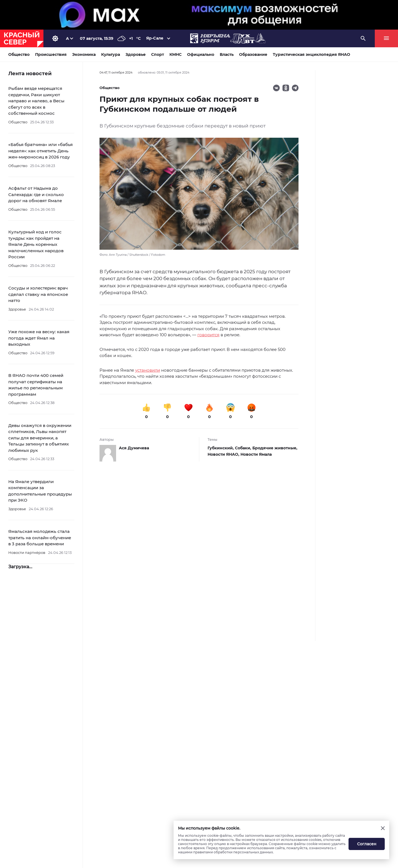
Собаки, (244, 448)
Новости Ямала (256, 454)
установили (148, 370)
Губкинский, (221, 448)
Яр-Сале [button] (155, 38)
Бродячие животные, (275, 448)
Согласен (367, 844)
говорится (208, 335)
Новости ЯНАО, (224, 454)
